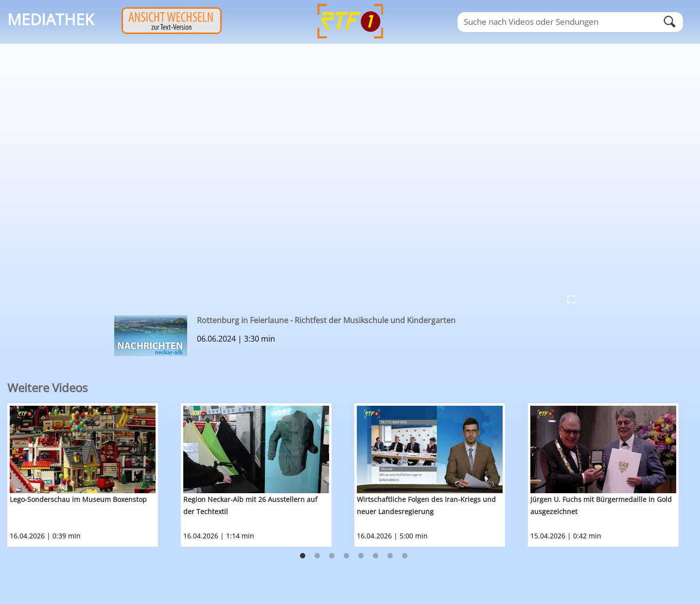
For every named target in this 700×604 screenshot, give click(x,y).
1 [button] (303, 556)
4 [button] (347, 556)
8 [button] (405, 556)
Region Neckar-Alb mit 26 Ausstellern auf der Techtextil (250, 505)
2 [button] (317, 556)
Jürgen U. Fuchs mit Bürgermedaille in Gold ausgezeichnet (601, 505)
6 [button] (376, 556)
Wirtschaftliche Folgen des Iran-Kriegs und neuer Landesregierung (426, 505)
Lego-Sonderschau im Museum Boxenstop (78, 499)
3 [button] (332, 556)
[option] (94, 475)
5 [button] (361, 556)
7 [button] (390, 556)
